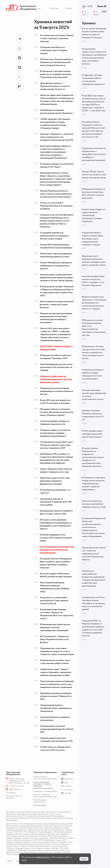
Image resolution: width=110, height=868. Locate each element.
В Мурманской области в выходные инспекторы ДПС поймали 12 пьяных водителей (93, 194)
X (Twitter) (69, 790)
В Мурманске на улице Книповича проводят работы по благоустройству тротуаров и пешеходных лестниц (94, 328)
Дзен (67, 783)
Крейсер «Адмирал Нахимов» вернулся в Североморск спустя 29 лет (93, 415)
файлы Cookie (43, 857)
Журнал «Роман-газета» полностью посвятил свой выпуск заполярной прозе (94, 175)
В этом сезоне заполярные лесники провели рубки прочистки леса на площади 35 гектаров (94, 33)
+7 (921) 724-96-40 (16, 786)
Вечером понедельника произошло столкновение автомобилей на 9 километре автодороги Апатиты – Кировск (94, 303)
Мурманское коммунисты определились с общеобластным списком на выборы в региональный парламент (94, 154)
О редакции (11, 793)
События (54, 9)
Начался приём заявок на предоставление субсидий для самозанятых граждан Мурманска (93, 215)
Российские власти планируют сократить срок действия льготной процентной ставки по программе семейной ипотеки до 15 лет (93, 129)
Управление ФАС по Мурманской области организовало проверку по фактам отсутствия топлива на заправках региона (93, 628)
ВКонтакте (69, 779)
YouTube (68, 793)
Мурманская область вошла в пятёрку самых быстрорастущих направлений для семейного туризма (93, 239)
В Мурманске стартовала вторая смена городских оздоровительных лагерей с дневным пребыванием (93, 484)
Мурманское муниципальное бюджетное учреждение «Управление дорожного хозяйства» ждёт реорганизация (93, 578)
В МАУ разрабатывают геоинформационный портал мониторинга (92, 434)
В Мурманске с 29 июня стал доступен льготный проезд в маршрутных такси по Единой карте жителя (93, 352)
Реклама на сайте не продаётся (14, 797)
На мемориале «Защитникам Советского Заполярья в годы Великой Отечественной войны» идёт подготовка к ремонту (94, 56)
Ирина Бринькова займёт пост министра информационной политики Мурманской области (94, 554)
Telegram (68, 786)
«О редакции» (12, 820)
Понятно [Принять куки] (84, 859)
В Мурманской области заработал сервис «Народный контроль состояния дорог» (93, 374)
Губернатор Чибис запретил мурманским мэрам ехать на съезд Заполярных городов (56, 379)
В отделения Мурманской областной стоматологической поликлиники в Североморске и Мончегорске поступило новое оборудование (94, 527)
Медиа (69, 9)
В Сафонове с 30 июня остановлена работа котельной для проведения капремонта (93, 80)
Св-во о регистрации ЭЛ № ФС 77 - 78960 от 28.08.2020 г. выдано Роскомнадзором (43, 785)
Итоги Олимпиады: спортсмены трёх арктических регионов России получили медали (57, 550)
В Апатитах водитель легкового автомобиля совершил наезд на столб (94, 504)
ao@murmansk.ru (15, 789)
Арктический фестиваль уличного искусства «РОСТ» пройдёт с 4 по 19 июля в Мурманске (93, 281)
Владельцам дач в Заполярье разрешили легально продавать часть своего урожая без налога (94, 261)
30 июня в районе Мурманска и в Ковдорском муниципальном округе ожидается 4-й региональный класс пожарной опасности (93, 457)
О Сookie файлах (40, 805)
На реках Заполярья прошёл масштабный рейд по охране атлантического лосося (94, 395)
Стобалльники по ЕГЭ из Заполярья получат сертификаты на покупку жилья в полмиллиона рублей (93, 603)
